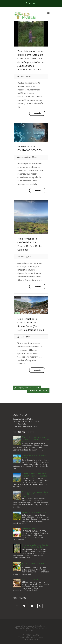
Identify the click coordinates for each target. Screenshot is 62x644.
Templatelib (31, 630)
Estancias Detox (29, 529)
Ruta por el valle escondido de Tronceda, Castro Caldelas (35, 546)
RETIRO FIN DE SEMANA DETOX (33, 564)
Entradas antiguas (38, 390)
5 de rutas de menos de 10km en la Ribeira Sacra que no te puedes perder (35, 494)
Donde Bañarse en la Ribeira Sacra (34, 457)
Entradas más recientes (27, 388)
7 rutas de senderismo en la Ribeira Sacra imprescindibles (34, 475)
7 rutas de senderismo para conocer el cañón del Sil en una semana (35, 439)
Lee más (37, 113)
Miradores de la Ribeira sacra (34, 513)
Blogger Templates (23, 628)
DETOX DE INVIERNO (32, 580)
